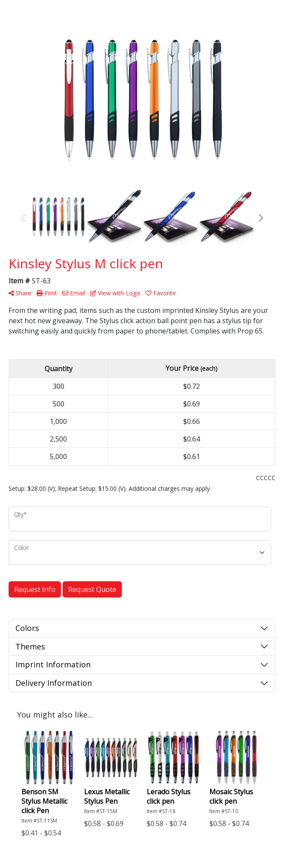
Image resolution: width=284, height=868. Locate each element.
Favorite (161, 293)
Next (260, 218)
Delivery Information (54, 683)
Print (47, 293)
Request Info (35, 589)
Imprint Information (53, 664)
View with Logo (115, 293)
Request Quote (92, 589)
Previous (24, 218)
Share (20, 293)
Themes (30, 646)
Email (74, 293)
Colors (27, 628)
